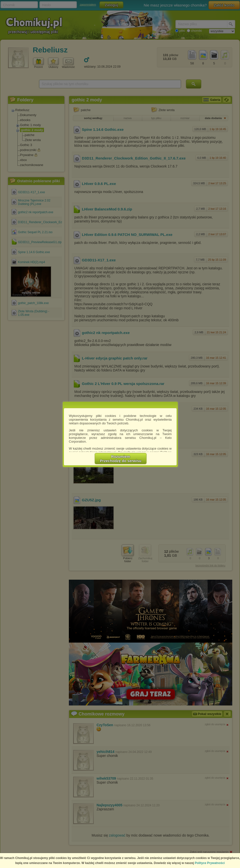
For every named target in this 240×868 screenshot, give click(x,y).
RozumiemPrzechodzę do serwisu (121, 459)
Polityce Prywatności (210, 863)
